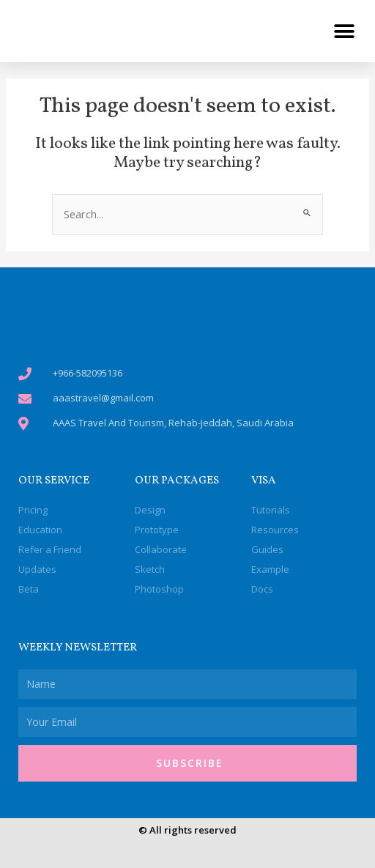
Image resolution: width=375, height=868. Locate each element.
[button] (344, 31)
